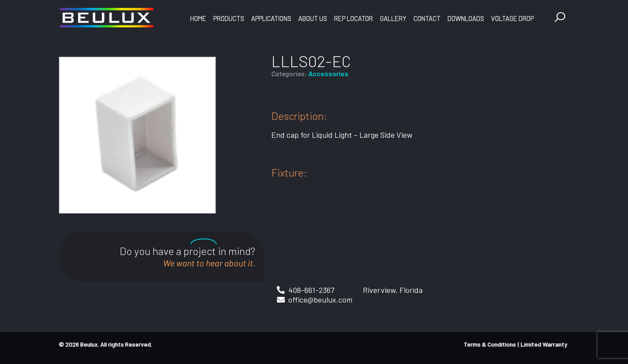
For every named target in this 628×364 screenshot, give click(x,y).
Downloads (466, 18)
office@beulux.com (320, 299)
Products (229, 18)
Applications (271, 18)
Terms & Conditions (490, 344)
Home (198, 18)
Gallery (393, 18)
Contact (427, 18)
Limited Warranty (544, 344)
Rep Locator (353, 18)
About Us (313, 18)
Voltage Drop (512, 18)
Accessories (328, 73)
